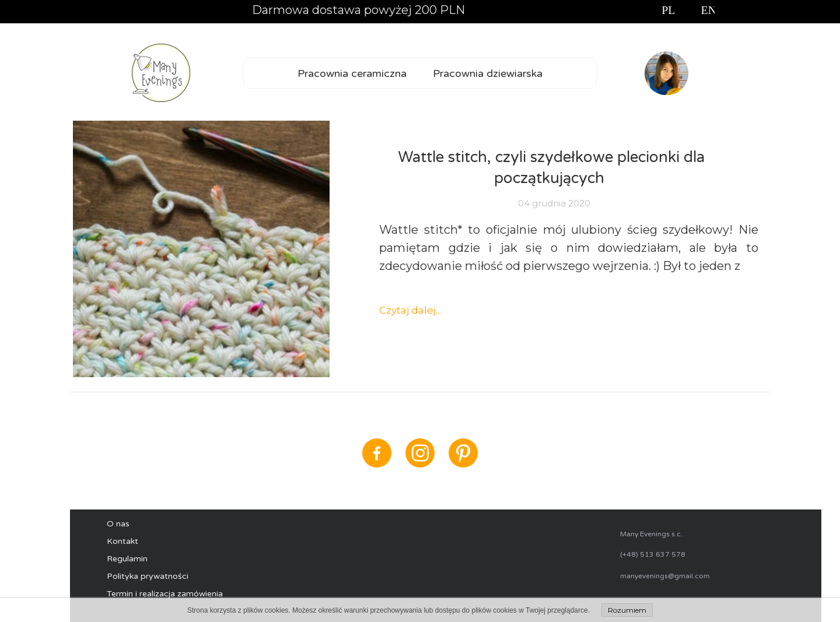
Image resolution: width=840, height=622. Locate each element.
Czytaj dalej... (410, 310)
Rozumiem (627, 610)
